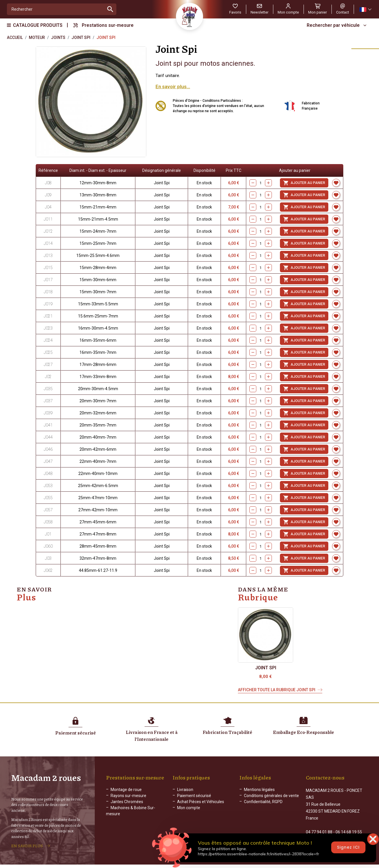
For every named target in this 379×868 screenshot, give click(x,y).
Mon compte (189, 808)
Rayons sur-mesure (128, 796)
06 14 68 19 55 (349, 826)
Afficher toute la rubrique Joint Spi (277, 690)
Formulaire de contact (326, 838)
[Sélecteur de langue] (365, 9)
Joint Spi (266, 668)
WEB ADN (272, 864)
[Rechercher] (56, 9)
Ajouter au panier (304, 219)
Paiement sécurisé (194, 796)
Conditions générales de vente (271, 796)
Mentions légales (259, 790)
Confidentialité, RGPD (263, 802)
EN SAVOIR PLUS (27, 843)
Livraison (185, 790)
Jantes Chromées (127, 802)
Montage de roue (126, 790)
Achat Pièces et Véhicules (201, 802)
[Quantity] (261, 219)
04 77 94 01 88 (319, 826)
